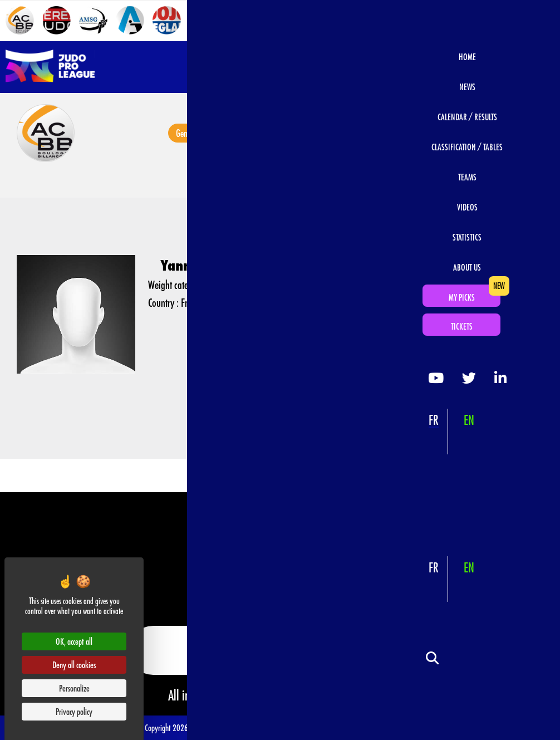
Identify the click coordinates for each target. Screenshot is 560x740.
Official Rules (397, 727)
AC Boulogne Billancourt (264, 180)
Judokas (466, 133)
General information (200, 133)
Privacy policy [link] (74, 711)
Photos (301, 133)
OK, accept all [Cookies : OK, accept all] (74, 641)
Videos (343, 133)
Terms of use (216, 727)
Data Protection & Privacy (344, 727)
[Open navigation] (542, 67)
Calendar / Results (403, 133)
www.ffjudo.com (360, 695)
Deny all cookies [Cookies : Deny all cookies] (74, 665)
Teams (216, 180)
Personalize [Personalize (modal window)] (74, 688)
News (261, 133)
